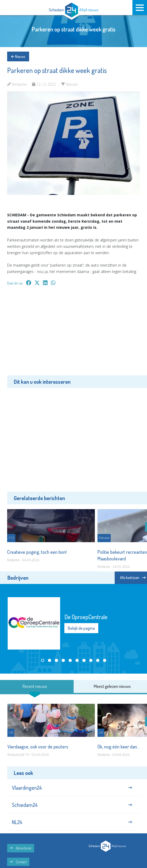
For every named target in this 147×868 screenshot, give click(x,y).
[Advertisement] (73, 334)
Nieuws (18, 56)
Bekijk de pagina (81, 628)
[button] (43, 660)
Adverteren (21, 848)
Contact (18, 862)
